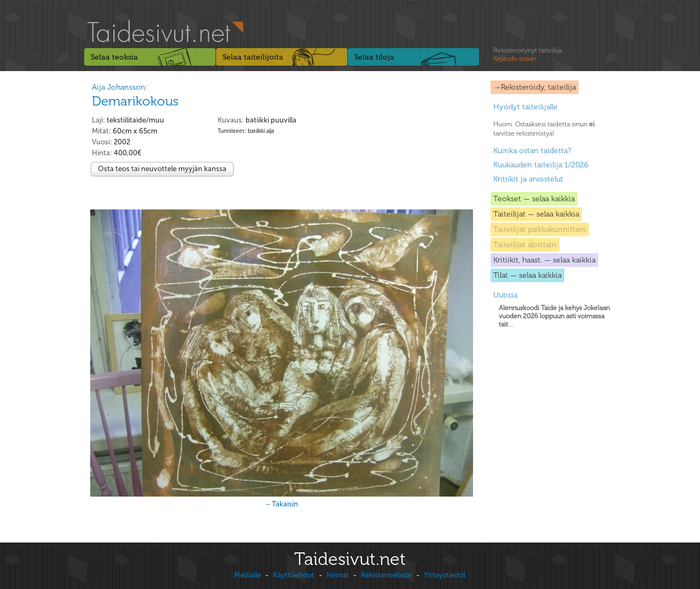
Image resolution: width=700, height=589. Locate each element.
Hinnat (338, 575)
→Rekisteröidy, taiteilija (535, 87)
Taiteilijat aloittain (525, 245)
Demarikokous (135, 101)
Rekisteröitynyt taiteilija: (528, 55)
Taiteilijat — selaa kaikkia (536, 214)
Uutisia (505, 295)
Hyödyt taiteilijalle (526, 107)
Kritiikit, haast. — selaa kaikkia (544, 260)
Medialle (247, 575)
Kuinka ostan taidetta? (532, 151)
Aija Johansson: (120, 87)
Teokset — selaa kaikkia (534, 199)
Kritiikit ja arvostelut (528, 179)
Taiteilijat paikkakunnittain (540, 229)
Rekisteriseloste (386, 575)
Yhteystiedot (445, 575)
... (554, 316)
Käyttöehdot (294, 575)
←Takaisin (281, 504)
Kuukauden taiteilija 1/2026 (541, 165)
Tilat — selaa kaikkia (527, 275)
